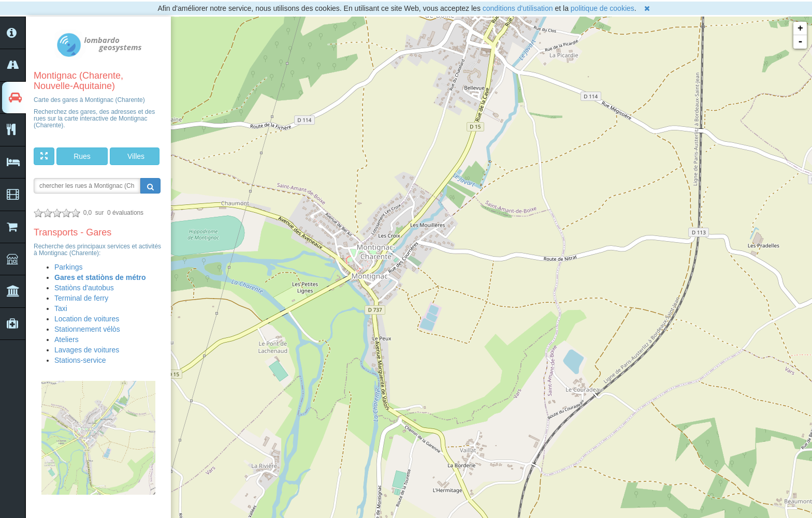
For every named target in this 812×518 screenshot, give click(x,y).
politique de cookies (603, 8)
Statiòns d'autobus (84, 288)
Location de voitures (87, 319)
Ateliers (67, 339)
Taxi (61, 308)
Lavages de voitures (87, 350)
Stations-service (80, 360)
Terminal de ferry (81, 298)
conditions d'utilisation (518, 8)
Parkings (68, 267)
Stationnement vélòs (87, 329)
